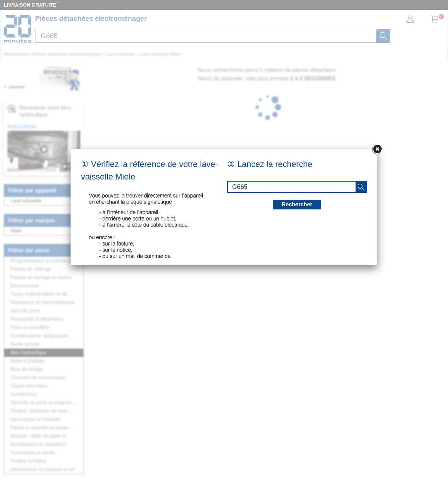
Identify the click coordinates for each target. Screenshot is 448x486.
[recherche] (361, 187)
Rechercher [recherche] (297, 204)
